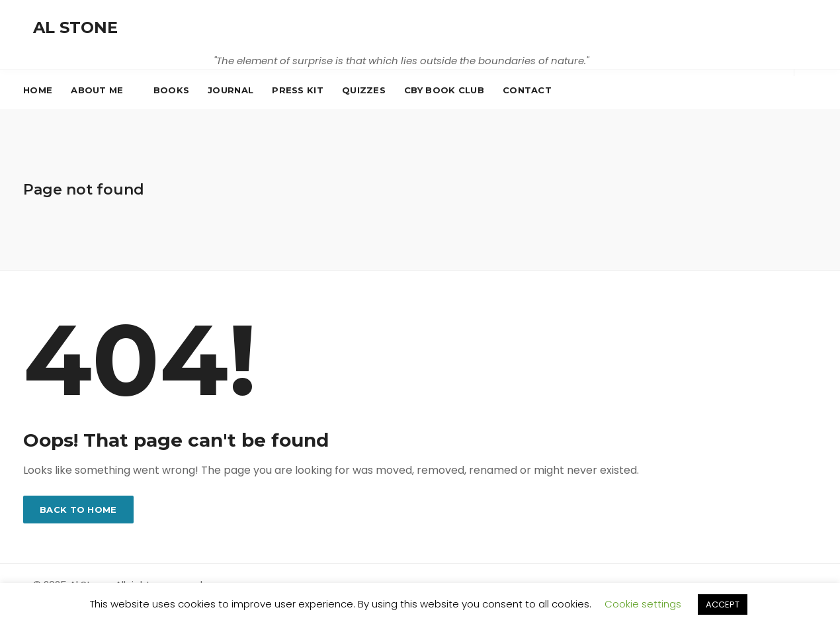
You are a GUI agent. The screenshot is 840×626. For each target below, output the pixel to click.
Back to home (78, 510)
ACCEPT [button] (723, 604)
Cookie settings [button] (643, 604)
